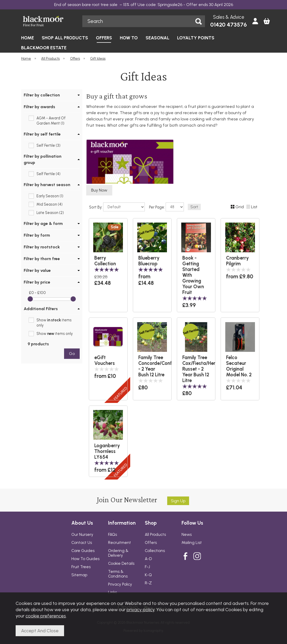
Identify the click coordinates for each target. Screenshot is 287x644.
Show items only (54, 323)
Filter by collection (42, 95)
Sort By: (117, 207)
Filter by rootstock (42, 247)
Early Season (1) (50, 196)
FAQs (113, 535)
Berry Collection (105, 261)
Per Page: (166, 207)
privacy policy (141, 609)
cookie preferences (46, 616)
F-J (147, 567)
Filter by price (37, 282)
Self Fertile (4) (48, 174)
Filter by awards (39, 107)
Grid (237, 207)
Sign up (178, 501)
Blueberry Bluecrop (149, 261)
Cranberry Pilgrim (238, 261)
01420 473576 (229, 25)
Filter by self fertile (42, 134)
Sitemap (79, 575)
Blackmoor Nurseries (49, 21)
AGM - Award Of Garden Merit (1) (51, 121)
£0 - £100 (37, 293)
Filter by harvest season (47, 185)
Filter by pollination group (43, 159)
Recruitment (120, 543)
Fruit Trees (81, 567)
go (72, 354)
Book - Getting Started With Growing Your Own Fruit (193, 275)
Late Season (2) (50, 213)
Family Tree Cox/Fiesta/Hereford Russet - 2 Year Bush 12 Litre (196, 369)
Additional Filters (41, 309)
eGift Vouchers (105, 360)
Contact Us (82, 543)
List (252, 207)
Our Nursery (82, 535)
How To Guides (85, 559)
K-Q (148, 575)
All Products (155, 535)
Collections (155, 551)
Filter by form (37, 235)
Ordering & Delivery (118, 553)
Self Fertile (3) (48, 145)
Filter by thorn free (42, 259)
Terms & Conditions (118, 574)
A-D (148, 559)
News (187, 535)
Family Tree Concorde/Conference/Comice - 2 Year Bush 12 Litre (152, 366)
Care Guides (83, 551)
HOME (27, 38)
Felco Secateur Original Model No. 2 (239, 366)
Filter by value (37, 270)
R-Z (148, 583)
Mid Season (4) (49, 204)
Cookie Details (121, 563)
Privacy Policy (120, 584)
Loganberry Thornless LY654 (107, 451)
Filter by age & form (43, 223)
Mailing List (192, 543)
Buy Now (99, 190)
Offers (151, 543)
